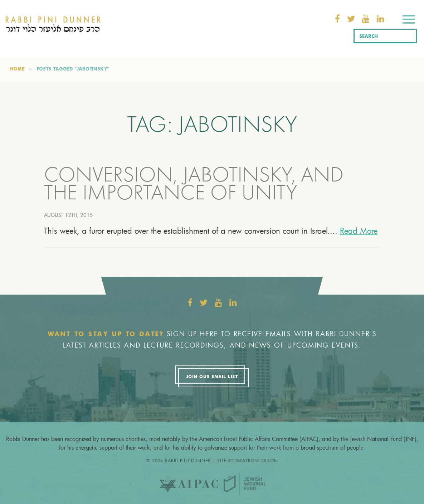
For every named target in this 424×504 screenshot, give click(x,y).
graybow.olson (257, 460)
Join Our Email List (212, 377)
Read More (359, 231)
